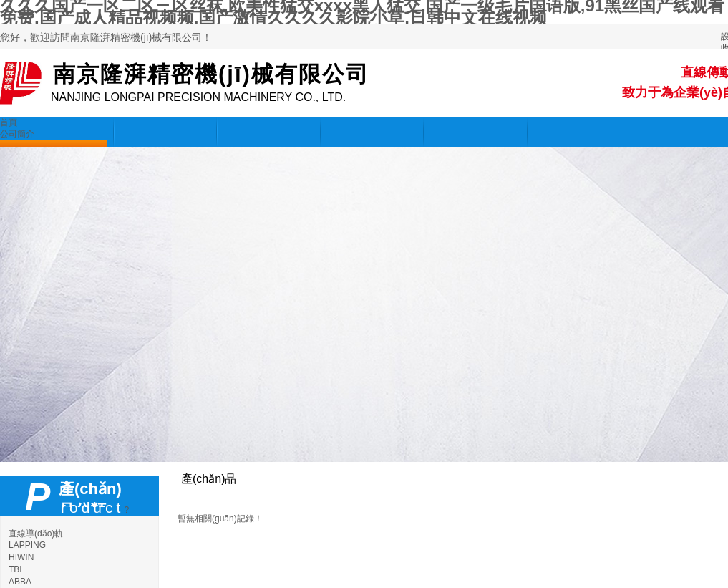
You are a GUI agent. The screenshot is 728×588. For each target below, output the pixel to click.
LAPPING (27, 545)
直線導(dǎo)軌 (36, 534)
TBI (15, 569)
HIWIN (21, 557)
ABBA (20, 582)
